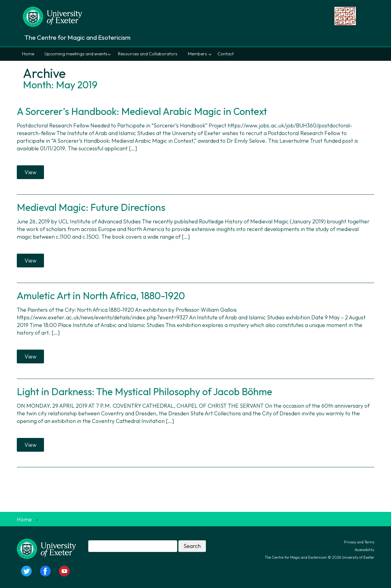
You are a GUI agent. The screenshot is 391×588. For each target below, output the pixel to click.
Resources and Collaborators (148, 54)
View (30, 172)
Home (28, 54)
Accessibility (364, 550)
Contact (226, 54)
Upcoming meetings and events (76, 54)
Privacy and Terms (359, 542)
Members (197, 54)
